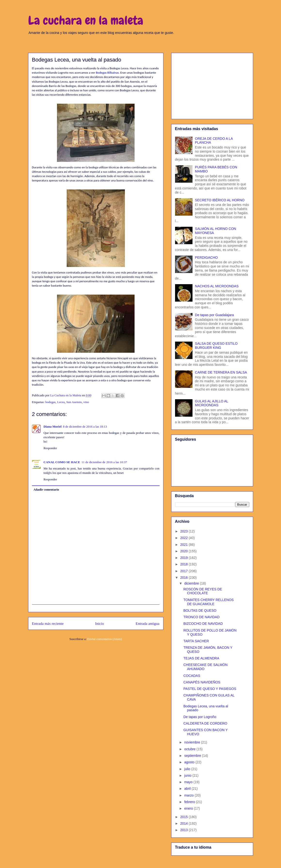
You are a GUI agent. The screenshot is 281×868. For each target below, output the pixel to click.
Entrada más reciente (48, 623)
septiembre (193, 756)
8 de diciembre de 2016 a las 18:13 (85, 426)
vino (86, 402)
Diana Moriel (53, 426)
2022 (184, 538)
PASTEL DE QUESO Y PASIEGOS (210, 689)
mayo (189, 782)
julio (188, 769)
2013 (184, 830)
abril (188, 789)
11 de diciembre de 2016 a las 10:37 (104, 462)
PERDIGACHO (206, 258)
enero (189, 808)
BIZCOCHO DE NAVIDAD (203, 624)
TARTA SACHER (196, 641)
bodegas (51, 402)
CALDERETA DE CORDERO (205, 723)
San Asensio (74, 402)
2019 (184, 558)
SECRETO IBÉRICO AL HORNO (220, 200)
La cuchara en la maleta (86, 20)
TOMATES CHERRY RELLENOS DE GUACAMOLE (208, 602)
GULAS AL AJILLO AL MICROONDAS (212, 403)
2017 (184, 571)
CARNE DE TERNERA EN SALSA (221, 372)
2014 (184, 823)
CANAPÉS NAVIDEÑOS (202, 682)
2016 (184, 578)
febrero (190, 802)
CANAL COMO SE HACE (62, 462)
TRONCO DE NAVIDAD (201, 617)
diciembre (192, 583)
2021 (184, 545)
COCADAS (192, 676)
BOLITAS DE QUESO (200, 610)
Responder (50, 448)
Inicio (100, 623)
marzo (189, 795)
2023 (184, 531)
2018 (184, 564)
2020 (184, 551)
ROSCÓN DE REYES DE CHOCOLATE (203, 591)
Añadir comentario (46, 489)
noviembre (193, 742)
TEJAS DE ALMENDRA (201, 658)
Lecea (61, 402)
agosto (190, 762)
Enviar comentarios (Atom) (105, 639)
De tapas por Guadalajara (214, 315)
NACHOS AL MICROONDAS (217, 286)
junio (188, 775)
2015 (184, 817)
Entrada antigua (147, 623)
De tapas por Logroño (200, 717)
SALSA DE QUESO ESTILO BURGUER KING (216, 346)
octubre (190, 749)
